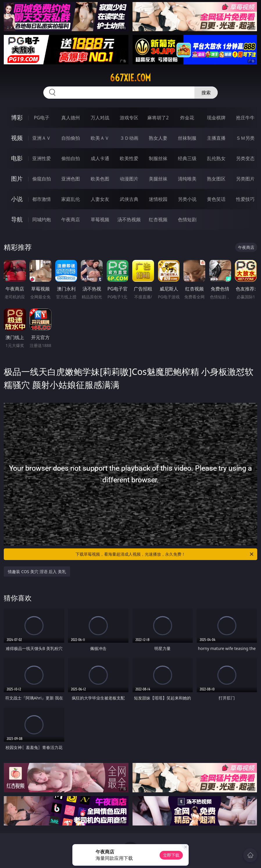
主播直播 (216, 138)
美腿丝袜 (158, 179)
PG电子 (42, 118)
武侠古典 (129, 199)
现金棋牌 (216, 118)
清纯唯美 (187, 179)
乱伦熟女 (216, 158)
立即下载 (171, 855)
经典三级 (187, 158)
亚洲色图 (71, 179)
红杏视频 (158, 219)
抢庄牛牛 (245, 118)
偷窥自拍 (42, 179)
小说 (17, 199)
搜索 (206, 93)
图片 (17, 179)
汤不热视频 (129, 219)
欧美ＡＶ (100, 138)
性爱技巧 (245, 199)
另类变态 (245, 158)
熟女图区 (216, 179)
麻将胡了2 (158, 118)
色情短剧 (187, 219)
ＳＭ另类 (245, 138)
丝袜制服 (187, 138)
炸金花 (187, 118)
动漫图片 (129, 179)
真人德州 (71, 118)
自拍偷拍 (71, 138)
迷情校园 (158, 199)
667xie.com (130, 78)
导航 (17, 219)
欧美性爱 (129, 158)
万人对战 (100, 118)
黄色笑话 (216, 199)
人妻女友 (100, 199)
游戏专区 (129, 118)
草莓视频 (100, 219)
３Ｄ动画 (129, 138)
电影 (17, 158)
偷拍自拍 (71, 158)
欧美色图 (100, 179)
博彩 (17, 117)
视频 (17, 138)
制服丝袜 (158, 158)
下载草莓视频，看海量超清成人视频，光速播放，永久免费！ (165, 554)
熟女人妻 (158, 138)
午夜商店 (71, 219)
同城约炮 (42, 219)
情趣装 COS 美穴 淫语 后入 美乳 (37, 572)
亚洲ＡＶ (42, 138)
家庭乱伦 (71, 199)
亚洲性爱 (42, 158)
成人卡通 (100, 158)
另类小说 (187, 199)
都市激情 (42, 199)
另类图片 (245, 179)
